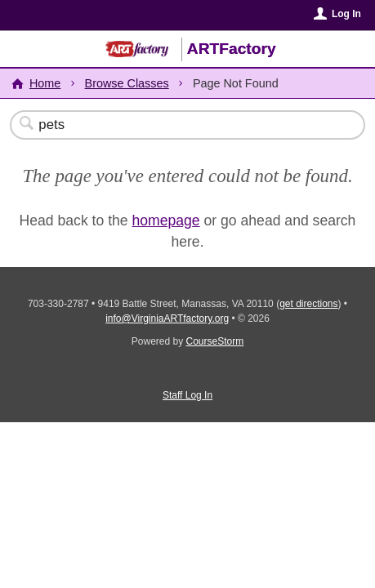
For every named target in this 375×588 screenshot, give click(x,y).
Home (45, 83)
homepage (166, 220)
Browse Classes (127, 83)
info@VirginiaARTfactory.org (167, 318)
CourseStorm (215, 341)
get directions (308, 304)
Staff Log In (187, 395)
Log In (346, 14)
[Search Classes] (179, 125)
